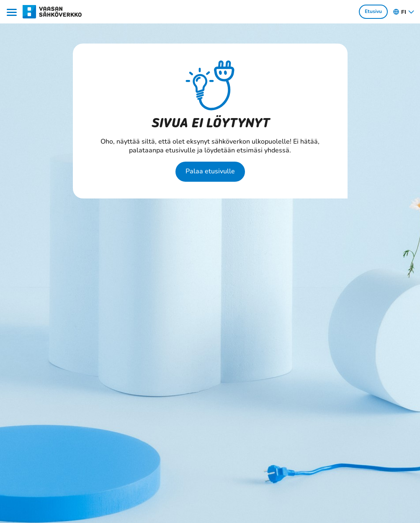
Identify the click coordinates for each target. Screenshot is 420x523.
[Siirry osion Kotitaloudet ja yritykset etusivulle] (53, 11)
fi (404, 12)
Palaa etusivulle (210, 171)
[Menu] (13, 12)
